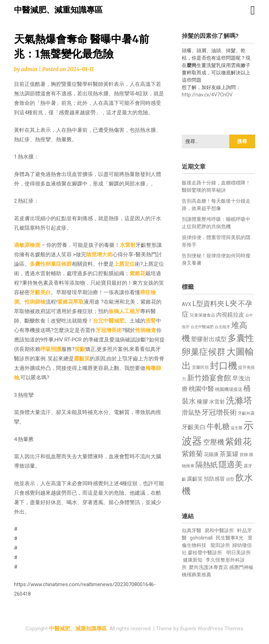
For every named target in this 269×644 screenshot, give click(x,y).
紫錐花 (137, 273)
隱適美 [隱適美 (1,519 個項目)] (231, 465)
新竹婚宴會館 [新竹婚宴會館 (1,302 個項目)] (209, 378)
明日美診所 (238, 553)
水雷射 (128, 245)
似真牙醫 (192, 530)
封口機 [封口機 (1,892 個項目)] (223, 366)
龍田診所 (220, 545)
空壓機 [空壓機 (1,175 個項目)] (214, 442)
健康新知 (193, 560)
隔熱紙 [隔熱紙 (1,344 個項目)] (206, 465)
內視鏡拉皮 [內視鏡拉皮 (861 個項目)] (230, 315)
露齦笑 (82, 359)
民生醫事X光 (230, 538)
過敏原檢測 (27, 245)
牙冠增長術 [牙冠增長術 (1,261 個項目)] (219, 412)
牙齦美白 (40, 292)
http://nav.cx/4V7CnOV (207, 95)
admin (29, 69)
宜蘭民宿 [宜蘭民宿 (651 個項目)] (200, 367)
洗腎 (151, 321)
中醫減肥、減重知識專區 (58, 10)
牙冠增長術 (109, 330)
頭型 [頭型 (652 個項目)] (230, 479)
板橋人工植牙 (124, 311)
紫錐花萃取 (71, 302)
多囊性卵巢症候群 (51, 264)
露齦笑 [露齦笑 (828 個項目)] (195, 479)
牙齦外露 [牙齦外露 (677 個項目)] (246, 413)
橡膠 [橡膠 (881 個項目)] (202, 402)
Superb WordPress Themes (212, 629)
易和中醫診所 (219, 530)
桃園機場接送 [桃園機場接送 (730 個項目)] (229, 389)
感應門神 (239, 567)
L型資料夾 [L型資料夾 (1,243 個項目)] (208, 304)
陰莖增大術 (99, 255)
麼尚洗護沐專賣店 (209, 567)
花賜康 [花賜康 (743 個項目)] (211, 454)
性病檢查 (146, 330)
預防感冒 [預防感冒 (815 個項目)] (214, 479)
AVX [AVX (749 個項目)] (187, 304)
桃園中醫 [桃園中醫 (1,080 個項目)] (201, 389)
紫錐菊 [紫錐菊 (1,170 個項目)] (192, 454)
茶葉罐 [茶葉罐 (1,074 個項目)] (229, 454)
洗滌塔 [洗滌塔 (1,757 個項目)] (239, 401)
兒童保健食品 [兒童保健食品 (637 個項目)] (202, 315)
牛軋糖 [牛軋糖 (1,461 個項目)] (218, 426)
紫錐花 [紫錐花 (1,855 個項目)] (238, 441)
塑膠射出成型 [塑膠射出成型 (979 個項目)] (209, 339)
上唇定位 (124, 264)
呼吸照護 (51, 349)
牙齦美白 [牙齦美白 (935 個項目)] (194, 427)
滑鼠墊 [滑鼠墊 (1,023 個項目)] (191, 413)
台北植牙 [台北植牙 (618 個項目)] (222, 327)
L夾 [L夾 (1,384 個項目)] (231, 303)
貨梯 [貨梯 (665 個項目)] (244, 455)
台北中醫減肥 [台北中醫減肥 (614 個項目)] (202, 327)
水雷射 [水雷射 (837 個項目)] (217, 402)
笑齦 (80, 349)
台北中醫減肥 (109, 321)
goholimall (201, 538)
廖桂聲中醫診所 (205, 553)
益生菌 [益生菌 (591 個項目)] (237, 428)
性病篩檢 (35, 302)
